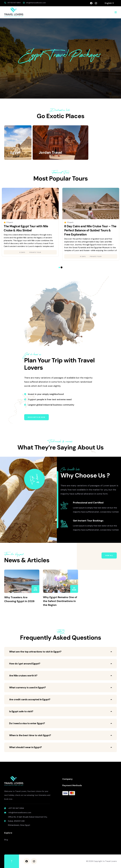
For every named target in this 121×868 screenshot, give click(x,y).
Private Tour (35, 252)
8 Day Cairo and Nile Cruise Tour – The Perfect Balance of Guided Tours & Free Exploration (90, 230)
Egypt (15, 152)
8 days (22, 252)
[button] (16, 59)
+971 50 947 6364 (14, 3)
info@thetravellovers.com (36, 3)
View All (109, 555)
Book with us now (36, 417)
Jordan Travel (50, 152)
